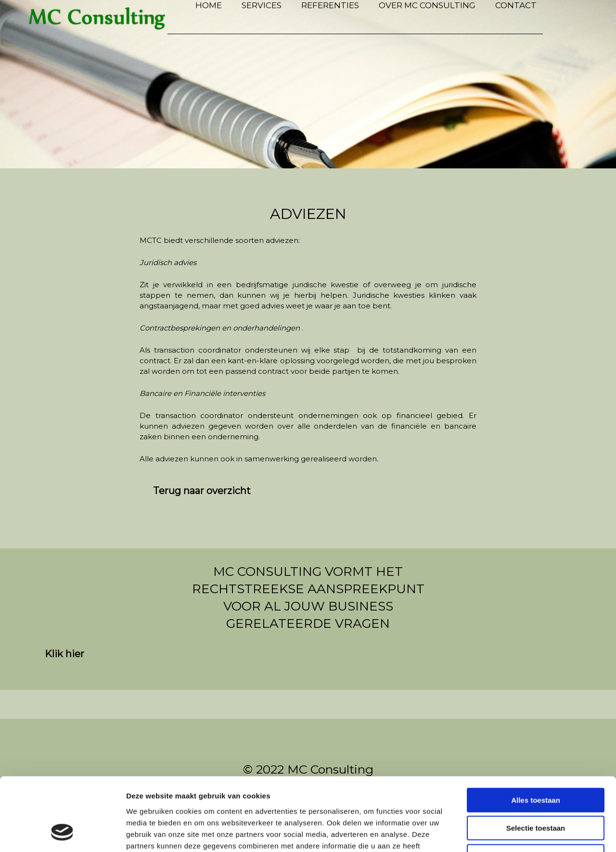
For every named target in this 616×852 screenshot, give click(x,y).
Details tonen (520, 833)
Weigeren (535, 791)
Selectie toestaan (536, 763)
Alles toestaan (536, 734)
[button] (202, 491)
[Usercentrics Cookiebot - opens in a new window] (62, 833)
